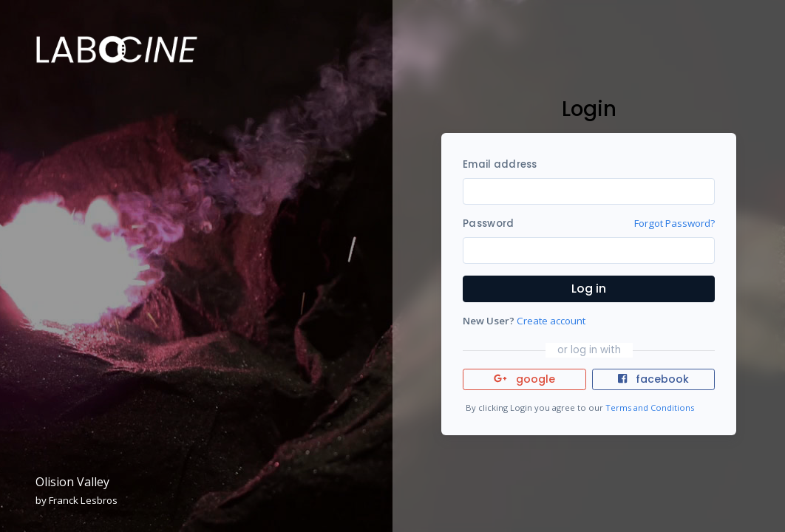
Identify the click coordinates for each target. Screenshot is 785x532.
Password (488, 224)
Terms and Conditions (650, 407)
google (524, 379)
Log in (589, 289)
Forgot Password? (674, 223)
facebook (653, 379)
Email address (500, 164)
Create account (551, 321)
